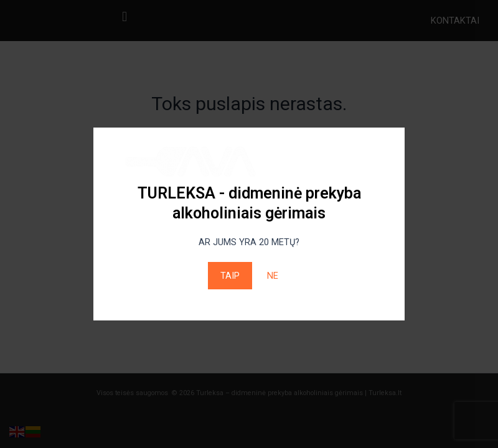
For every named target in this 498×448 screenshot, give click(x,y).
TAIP (230, 276)
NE (273, 276)
